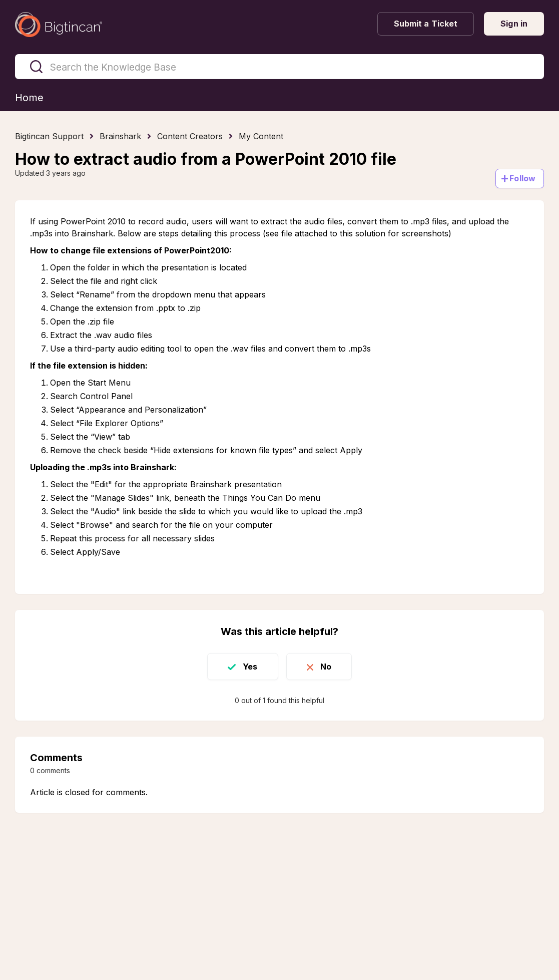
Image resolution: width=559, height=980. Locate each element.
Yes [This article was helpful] (250, 667)
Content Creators (190, 136)
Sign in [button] (514, 24)
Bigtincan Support (49, 136)
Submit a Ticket (426, 24)
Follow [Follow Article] (522, 178)
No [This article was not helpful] (326, 667)
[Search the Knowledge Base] (279, 67)
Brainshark (120, 136)
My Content (261, 136)
